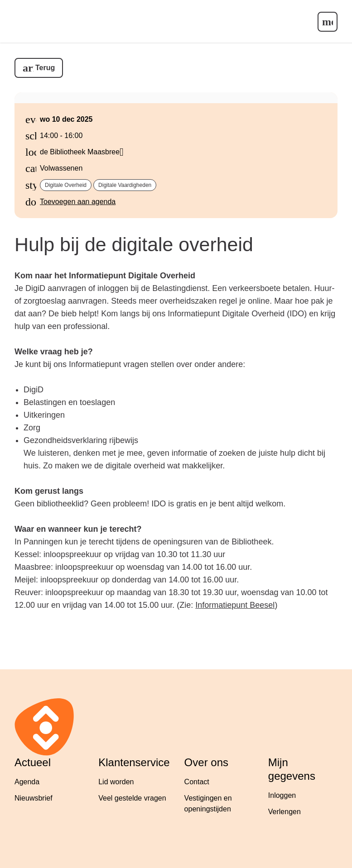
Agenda (27, 782)
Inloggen (282, 795)
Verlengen (284, 812)
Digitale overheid (66, 185)
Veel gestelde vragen (132, 798)
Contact (197, 782)
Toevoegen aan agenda (78, 202)
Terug (45, 68)
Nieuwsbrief (34, 798)
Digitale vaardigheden (125, 185)
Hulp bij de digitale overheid (134, 244)
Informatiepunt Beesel (235, 605)
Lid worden (116, 782)
